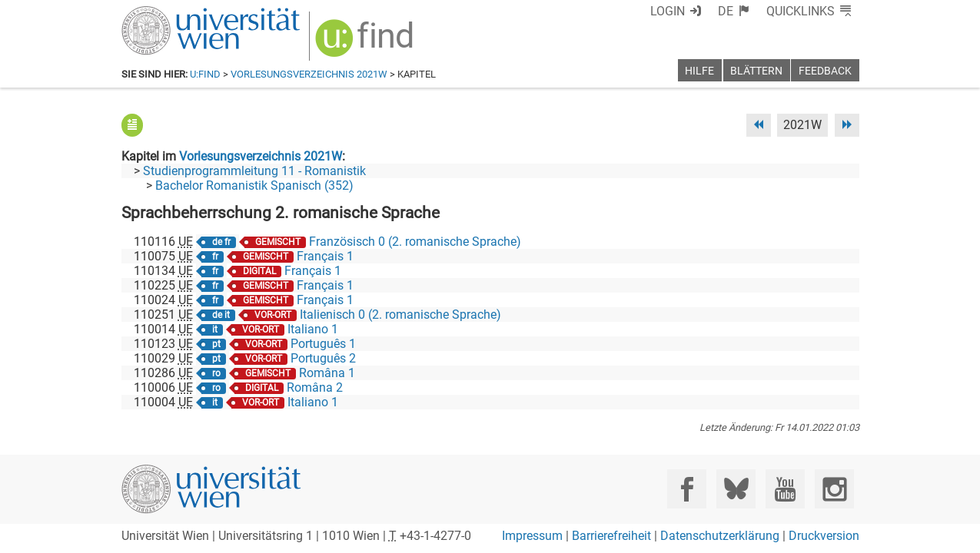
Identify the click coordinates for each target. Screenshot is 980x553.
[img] (366, 43)
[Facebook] (687, 489)
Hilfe (699, 71)
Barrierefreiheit (611, 536)
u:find (205, 74)
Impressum (532, 536)
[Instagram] (834, 489)
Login (668, 11)
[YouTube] (785, 489)
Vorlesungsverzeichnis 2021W (309, 74)
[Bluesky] (736, 489)
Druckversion (824, 536)
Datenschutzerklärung (720, 536)
